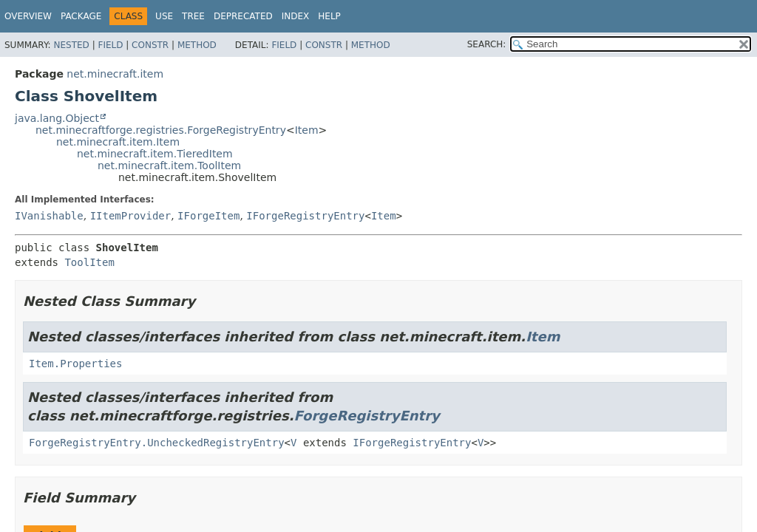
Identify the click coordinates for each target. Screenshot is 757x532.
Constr (150, 45)
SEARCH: (487, 44)
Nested (71, 45)
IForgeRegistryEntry (305, 216)
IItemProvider (131, 216)
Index (296, 16)
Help (329, 16)
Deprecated (243, 16)
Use (164, 16)
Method (197, 45)
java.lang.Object (57, 118)
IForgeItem (208, 216)
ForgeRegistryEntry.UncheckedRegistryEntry (157, 443)
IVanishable (49, 216)
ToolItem (89, 262)
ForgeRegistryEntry (367, 416)
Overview (28, 16)
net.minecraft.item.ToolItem (169, 166)
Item (307, 130)
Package (81, 16)
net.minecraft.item (115, 74)
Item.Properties (75, 364)
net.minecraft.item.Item (118, 142)
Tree (193, 16)
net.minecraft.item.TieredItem (155, 154)
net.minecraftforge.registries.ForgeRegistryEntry (161, 130)
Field (110, 45)
